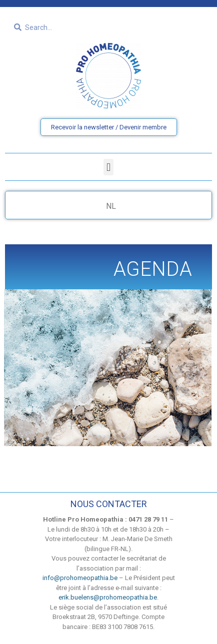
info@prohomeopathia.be (80, 578)
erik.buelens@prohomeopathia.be (108, 597)
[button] (108, 167)
